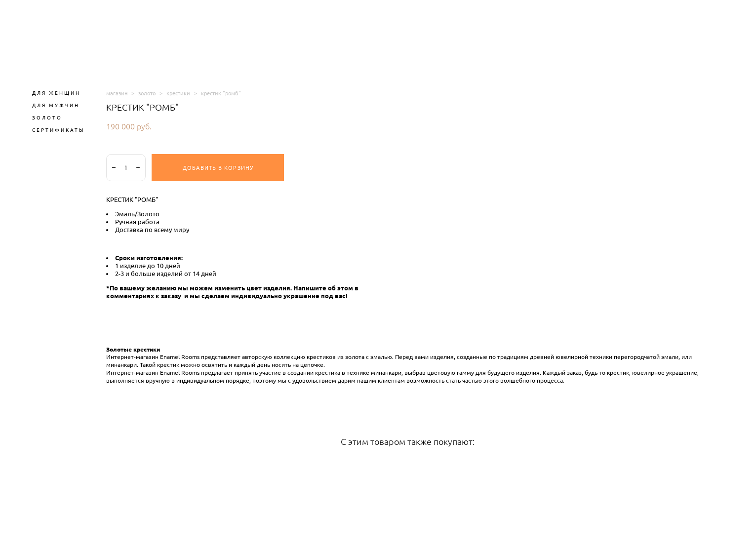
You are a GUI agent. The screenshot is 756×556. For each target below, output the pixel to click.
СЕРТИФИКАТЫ (59, 130)
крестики (178, 93)
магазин (117, 93)
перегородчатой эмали (646, 357)
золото (147, 93)
